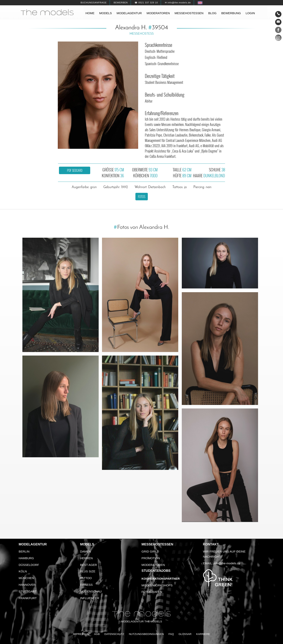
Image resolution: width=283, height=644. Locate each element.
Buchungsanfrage (94, 3)
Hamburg (26, 558)
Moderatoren (158, 13)
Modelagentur (129, 13)
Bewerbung (231, 13)
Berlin (24, 551)
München (26, 578)
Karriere (203, 634)
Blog (212, 13)
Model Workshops (157, 585)
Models (106, 13)
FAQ (171, 634)
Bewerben (121, 3)
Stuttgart (28, 591)
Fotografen (152, 592)
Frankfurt (28, 598)
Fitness (86, 585)
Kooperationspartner (161, 579)
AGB (97, 634)
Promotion (151, 558)
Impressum (81, 634)
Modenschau (91, 591)
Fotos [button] (142, 197)
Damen (86, 551)
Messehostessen (189, 13)
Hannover (27, 585)
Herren (86, 558)
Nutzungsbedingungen (146, 634)
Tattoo (86, 578)
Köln (23, 571)
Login (250, 13)
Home (90, 13)
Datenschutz (114, 634)
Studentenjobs (156, 571)
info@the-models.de (227, 563)
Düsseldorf (29, 565)
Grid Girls (150, 551)
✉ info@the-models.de (178, 3)
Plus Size (88, 571)
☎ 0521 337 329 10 (146, 3)
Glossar (185, 634)
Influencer (90, 598)
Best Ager (89, 565)
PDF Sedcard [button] (75, 170)
